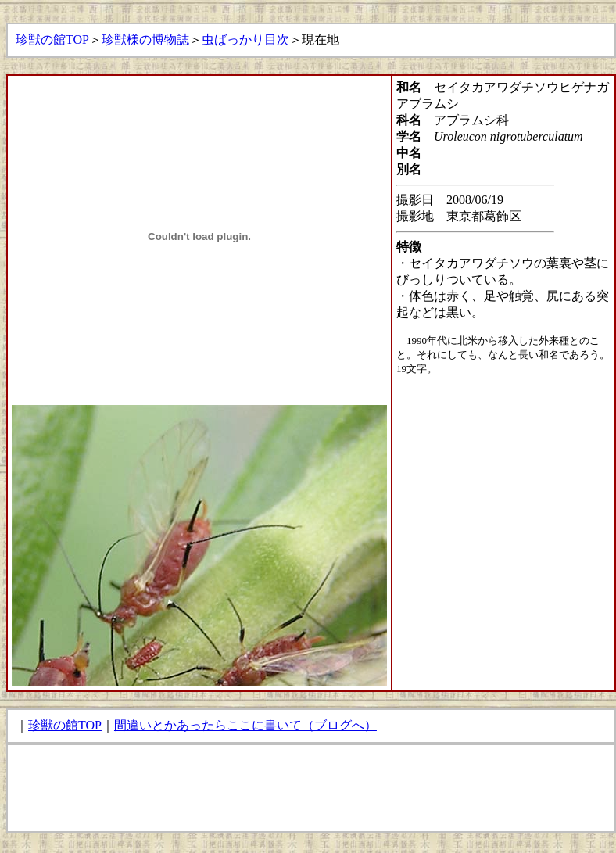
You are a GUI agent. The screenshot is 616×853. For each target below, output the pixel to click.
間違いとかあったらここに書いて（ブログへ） (245, 725)
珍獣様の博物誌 (145, 39)
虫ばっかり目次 (245, 39)
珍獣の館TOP (52, 39)
